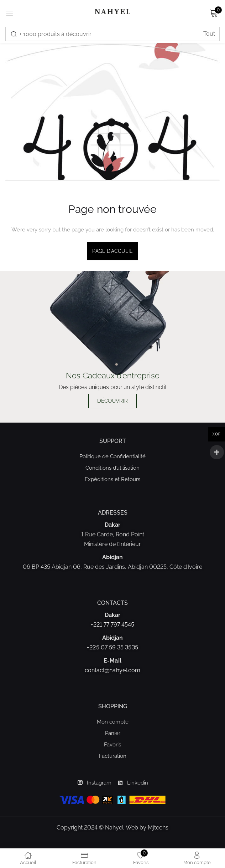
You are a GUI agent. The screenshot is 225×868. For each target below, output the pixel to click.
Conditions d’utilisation (112, 468)
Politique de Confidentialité (112, 456)
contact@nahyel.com (112, 670)
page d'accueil (112, 251)
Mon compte (113, 722)
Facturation (113, 756)
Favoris (112, 745)
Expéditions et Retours (112, 479)
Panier (113, 733)
